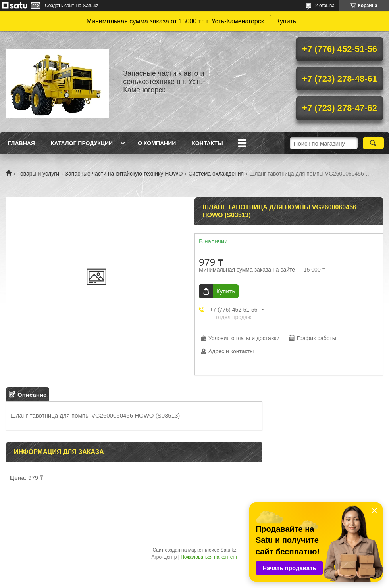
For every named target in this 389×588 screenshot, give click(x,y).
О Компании (157, 143)
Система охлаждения (216, 174)
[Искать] (373, 143)
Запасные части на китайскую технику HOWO (124, 174)
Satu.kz (228, 550)
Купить (286, 21)
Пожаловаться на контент (209, 557)
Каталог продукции (82, 143)
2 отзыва (325, 6)
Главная (21, 143)
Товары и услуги (38, 174)
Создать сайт (60, 6)
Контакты (207, 143)
